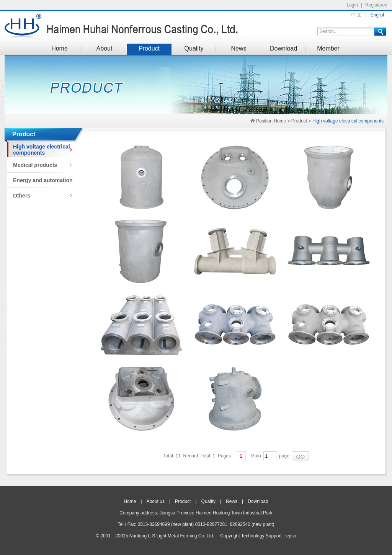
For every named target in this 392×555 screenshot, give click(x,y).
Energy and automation (43, 180)
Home (60, 48)
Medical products (35, 165)
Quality (194, 48)
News (238, 48)
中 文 (356, 15)
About (105, 48)
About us (156, 501)
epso (291, 536)
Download (283, 48)
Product (149, 48)
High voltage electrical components (348, 121)
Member (328, 48)
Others (22, 196)
